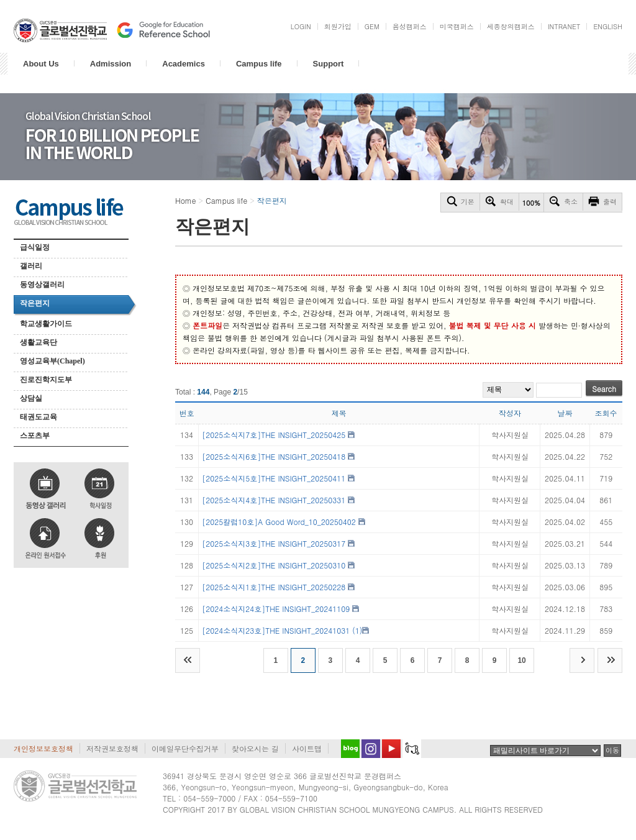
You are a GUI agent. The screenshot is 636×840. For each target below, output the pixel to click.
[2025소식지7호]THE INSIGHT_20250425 (274, 435)
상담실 (31, 398)
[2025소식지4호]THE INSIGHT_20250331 (274, 500)
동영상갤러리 (42, 285)
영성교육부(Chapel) (52, 361)
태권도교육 (39, 417)
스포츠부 (35, 436)
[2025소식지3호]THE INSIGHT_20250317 (274, 543)
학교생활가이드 (46, 324)
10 (521, 660)
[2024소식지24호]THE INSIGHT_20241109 (276, 609)
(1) (357, 630)
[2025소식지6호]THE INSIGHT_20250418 (274, 456)
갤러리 (31, 266)
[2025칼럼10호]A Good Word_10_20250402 (279, 522)
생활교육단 (39, 342)
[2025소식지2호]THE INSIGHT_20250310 (274, 565)
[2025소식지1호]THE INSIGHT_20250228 (274, 587)
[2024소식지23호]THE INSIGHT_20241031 (276, 630)
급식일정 (35, 247)
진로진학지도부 (46, 380)
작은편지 (35, 303)
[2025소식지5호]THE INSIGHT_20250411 (274, 478)
